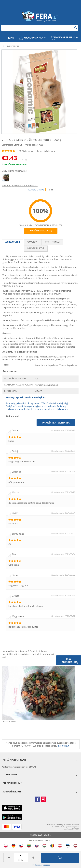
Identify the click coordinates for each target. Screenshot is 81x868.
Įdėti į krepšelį (60, 858)
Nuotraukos (36, 248)
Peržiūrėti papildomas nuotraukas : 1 (20, 186)
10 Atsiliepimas (26, 151)
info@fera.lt (63, 746)
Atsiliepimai (52, 242)
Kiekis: (21, 860)
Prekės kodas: (31, 145)
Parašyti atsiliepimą (46, 151)
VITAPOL (18, 145)
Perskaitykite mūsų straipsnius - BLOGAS (19, 767)
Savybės (32, 242)
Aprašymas (13, 242)
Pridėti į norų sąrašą (41, 865)
